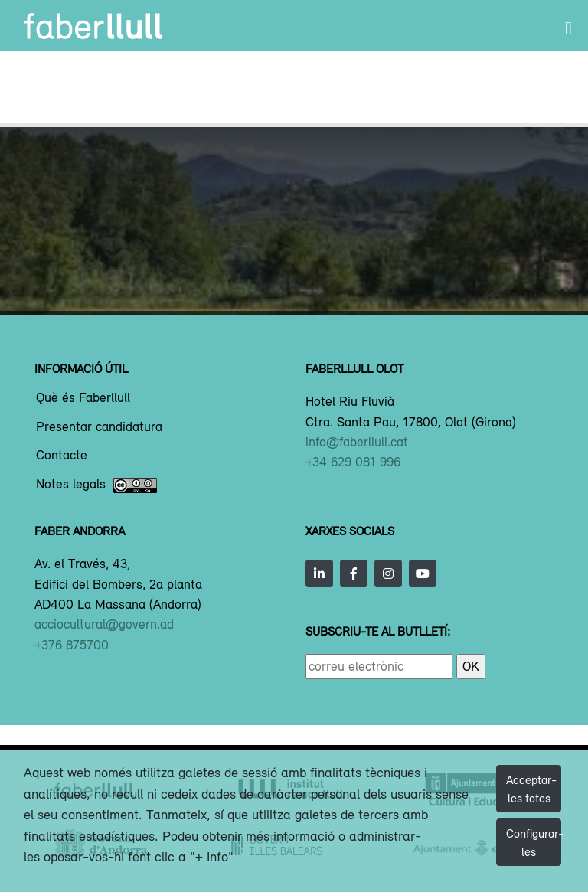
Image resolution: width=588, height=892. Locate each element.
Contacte (62, 456)
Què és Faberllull (83, 398)
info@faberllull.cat (357, 442)
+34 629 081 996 (353, 462)
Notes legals (96, 485)
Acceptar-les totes (531, 789)
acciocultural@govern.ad (104, 624)
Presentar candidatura (99, 427)
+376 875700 (72, 645)
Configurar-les (534, 842)
